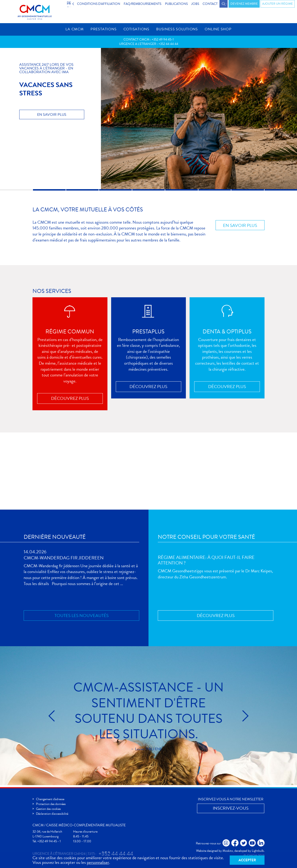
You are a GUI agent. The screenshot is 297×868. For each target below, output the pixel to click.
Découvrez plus (70, 401)
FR (74, 4)
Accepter (247, 859)
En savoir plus (52, 117)
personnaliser (98, 862)
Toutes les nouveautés (82, 618)
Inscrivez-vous (239, 479)
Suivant (232, 718)
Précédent (65, 718)
